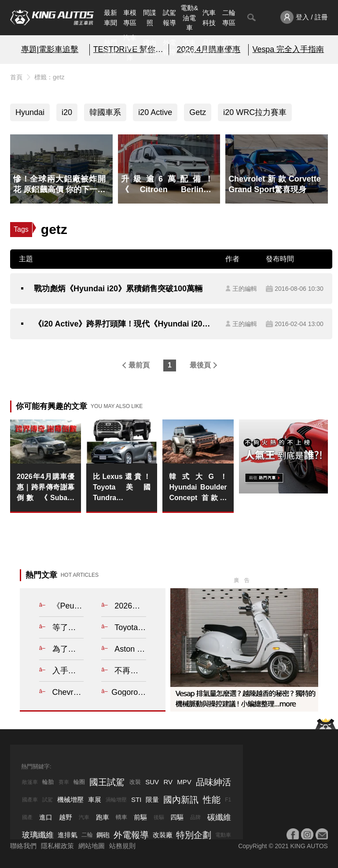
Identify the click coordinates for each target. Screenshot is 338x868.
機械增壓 (70, 799)
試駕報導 (169, 18)
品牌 (195, 817)
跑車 (103, 817)
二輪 (87, 835)
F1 (228, 800)
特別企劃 (229, 48)
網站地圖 (92, 846)
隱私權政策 (57, 846)
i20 (67, 112)
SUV (152, 782)
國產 (27, 817)
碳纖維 (219, 817)
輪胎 (48, 782)
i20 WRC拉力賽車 (255, 112)
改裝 (135, 782)
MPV (184, 782)
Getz (198, 112)
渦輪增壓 (116, 800)
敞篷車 (30, 782)
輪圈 (79, 782)
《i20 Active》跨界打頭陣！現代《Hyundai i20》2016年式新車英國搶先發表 (125, 324)
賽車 (64, 782)
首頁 (16, 77)
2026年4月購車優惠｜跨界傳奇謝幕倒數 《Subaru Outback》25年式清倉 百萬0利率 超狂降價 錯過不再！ (46, 488)
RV (168, 782)
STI (136, 799)
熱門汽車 (110, 48)
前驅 (140, 817)
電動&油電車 (189, 18)
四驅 (177, 817)
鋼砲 (103, 835)
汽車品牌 (189, 48)
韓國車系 (105, 112)
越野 (66, 817)
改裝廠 (163, 835)
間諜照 (150, 18)
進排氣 (68, 835)
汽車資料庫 (130, 48)
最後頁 (200, 365)
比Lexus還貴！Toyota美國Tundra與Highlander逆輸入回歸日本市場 (122, 488)
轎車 (121, 817)
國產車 (30, 800)
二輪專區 (229, 18)
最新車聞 (110, 18)
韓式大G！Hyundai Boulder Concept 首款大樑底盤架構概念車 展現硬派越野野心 (198, 488)
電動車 (223, 835)
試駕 (48, 800)
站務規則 (122, 846)
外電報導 (169, 48)
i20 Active (155, 112)
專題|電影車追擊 (50, 49)
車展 (95, 799)
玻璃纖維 (38, 835)
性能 (212, 800)
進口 (46, 817)
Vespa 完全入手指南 (288, 49)
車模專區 (130, 18)
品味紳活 (209, 48)
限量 (152, 799)
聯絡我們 (23, 846)
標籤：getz (49, 77)
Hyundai (30, 112)
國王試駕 (107, 782)
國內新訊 (150, 48)
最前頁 (139, 365)
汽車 (84, 817)
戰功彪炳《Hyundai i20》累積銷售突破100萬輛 (118, 289)
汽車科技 (209, 18)
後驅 (159, 817)
